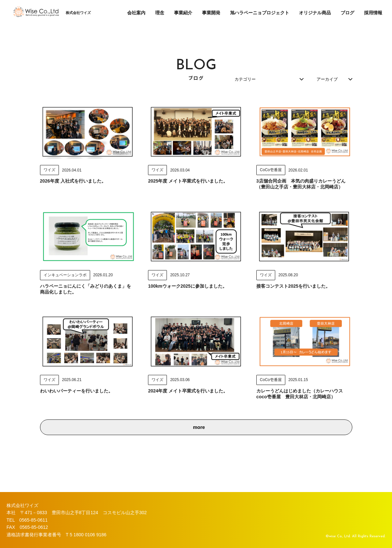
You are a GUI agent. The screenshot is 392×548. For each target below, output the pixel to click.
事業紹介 (183, 13)
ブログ (347, 13)
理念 (160, 13)
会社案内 (136, 13)
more (199, 440)
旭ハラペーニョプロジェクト (260, 13)
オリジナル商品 (315, 13)
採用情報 (373, 13)
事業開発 (211, 13)
